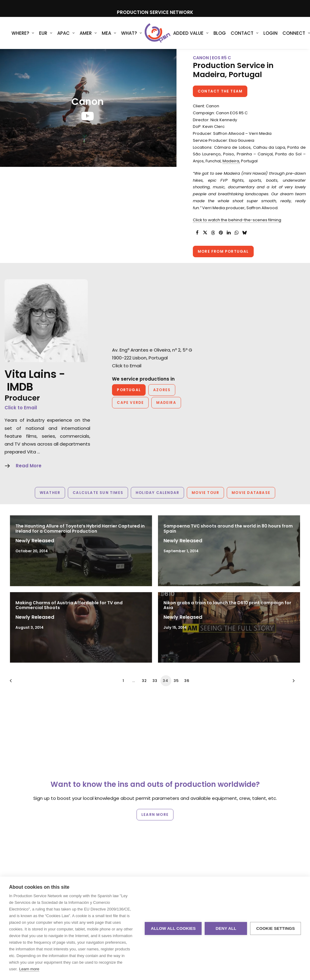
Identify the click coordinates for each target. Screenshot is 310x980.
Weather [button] (50, 493)
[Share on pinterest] (221, 233)
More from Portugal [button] (223, 251)
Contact (245, 33)
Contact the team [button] (220, 91)
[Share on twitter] (205, 233)
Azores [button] (162, 390)
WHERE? (23, 33)
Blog (220, 33)
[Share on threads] (213, 233)
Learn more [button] (155, 815)
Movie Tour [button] (205, 493)
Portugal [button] (129, 390)
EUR (46, 33)
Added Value (191, 33)
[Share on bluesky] (244, 233)
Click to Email (21, 408)
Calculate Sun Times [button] (98, 493)
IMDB (20, 387)
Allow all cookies (173, 928)
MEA (109, 33)
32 (144, 681)
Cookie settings (275, 928)
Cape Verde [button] (130, 402)
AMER (88, 33)
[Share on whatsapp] (236, 233)
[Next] (292, 683)
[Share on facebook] (197, 233)
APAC (66, 33)
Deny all (226, 928)
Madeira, (231, 161)
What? (132, 33)
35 (176, 681)
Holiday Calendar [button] (157, 493)
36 (187, 681)
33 (155, 681)
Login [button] (270, 33)
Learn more (29, 969)
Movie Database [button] (251, 493)
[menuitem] (23, 33)
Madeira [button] (166, 402)
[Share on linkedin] (229, 233)
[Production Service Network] (158, 33)
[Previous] (18, 683)
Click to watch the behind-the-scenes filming (237, 220)
